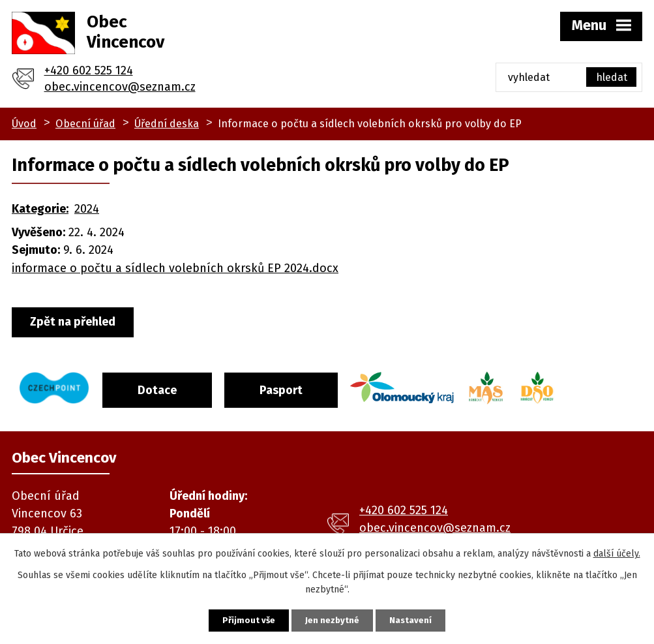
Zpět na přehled (78, 322)
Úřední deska (167, 124)
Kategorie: (40, 209)
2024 (87, 209)
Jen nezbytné (333, 620)
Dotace (173, 386)
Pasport (308, 386)
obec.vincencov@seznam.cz (120, 87)
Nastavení (421, 620)
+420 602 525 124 (89, 70)
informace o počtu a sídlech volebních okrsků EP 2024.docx (175, 268)
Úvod (24, 124)
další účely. (617, 552)
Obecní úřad (85, 124)
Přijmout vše (239, 620)
